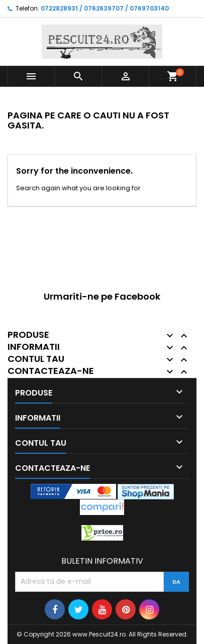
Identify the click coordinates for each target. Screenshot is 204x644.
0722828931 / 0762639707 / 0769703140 (105, 8)
